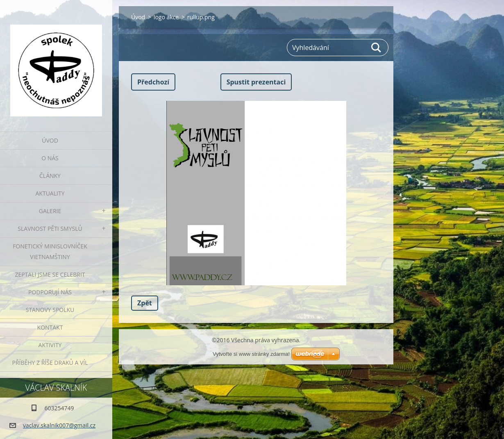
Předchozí (153, 82)
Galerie (50, 211)
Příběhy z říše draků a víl (50, 363)
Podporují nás (50, 292)
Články (50, 176)
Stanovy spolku (50, 310)
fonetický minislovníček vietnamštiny (50, 251)
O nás (50, 158)
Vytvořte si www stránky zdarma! (251, 354)
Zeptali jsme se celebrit (50, 274)
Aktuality (50, 193)
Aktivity (50, 345)
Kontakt (50, 327)
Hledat (377, 48)
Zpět (145, 303)
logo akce (166, 17)
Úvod (50, 140)
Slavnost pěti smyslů (50, 229)
